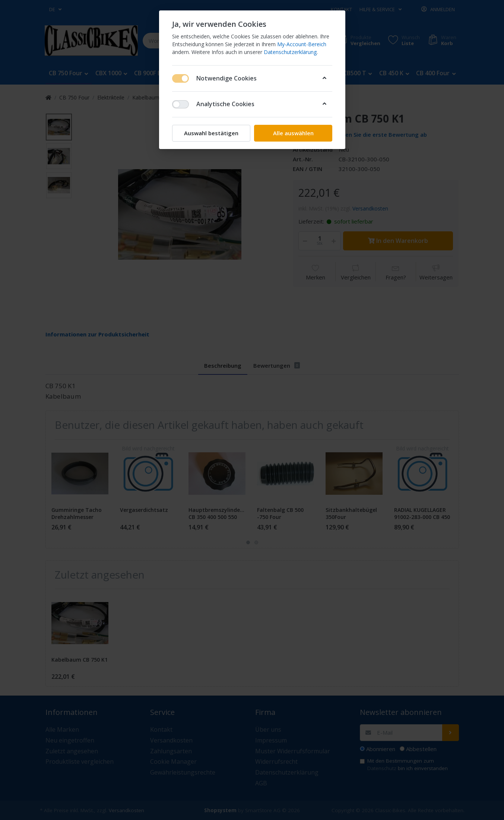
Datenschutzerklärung (290, 52)
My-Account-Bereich (302, 44)
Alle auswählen (293, 133)
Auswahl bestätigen (211, 133)
